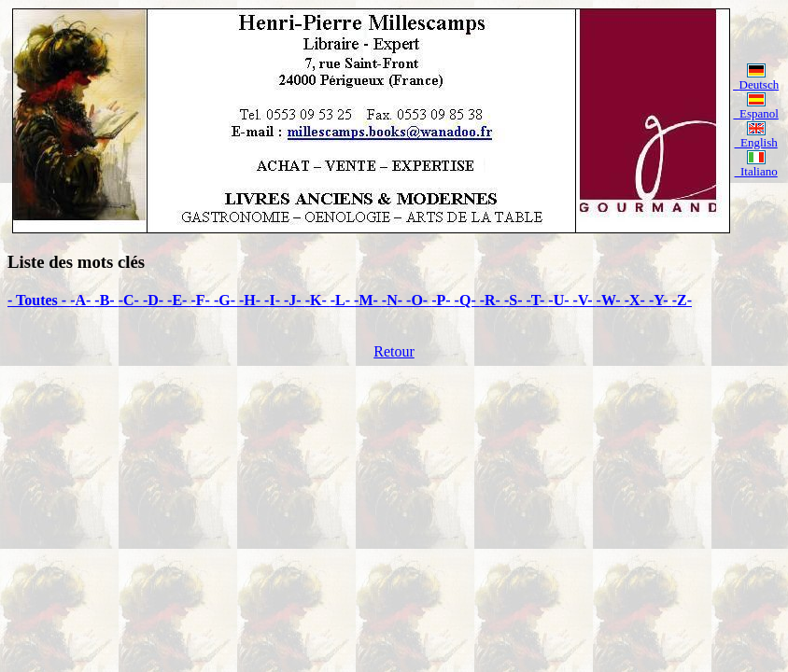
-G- (226, 300)
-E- (179, 300)
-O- (419, 300)
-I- (274, 300)
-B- (106, 300)
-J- (295, 300)
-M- (368, 300)
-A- (82, 300)
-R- (492, 300)
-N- (394, 300)
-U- (560, 300)
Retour (394, 351)
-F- (202, 300)
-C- (131, 300)
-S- (515, 300)
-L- (342, 300)
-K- (318, 300)
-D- (155, 300)
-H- (252, 300)
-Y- (661, 300)
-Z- (682, 300)
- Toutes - (39, 300)
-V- (585, 300)
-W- (611, 300)
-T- (538, 300)
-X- (637, 300)
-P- (443, 300)
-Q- (467, 300)
